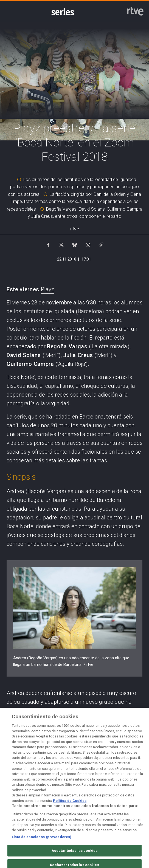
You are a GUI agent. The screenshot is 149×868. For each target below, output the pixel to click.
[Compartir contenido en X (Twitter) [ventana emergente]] (61, 244)
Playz (47, 289)
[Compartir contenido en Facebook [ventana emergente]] (48, 244)
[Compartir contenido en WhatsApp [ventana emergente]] (88, 244)
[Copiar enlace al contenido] (101, 244)
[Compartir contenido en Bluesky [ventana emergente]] (75, 244)
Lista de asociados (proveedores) (42, 840)
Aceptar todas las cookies (74, 854)
